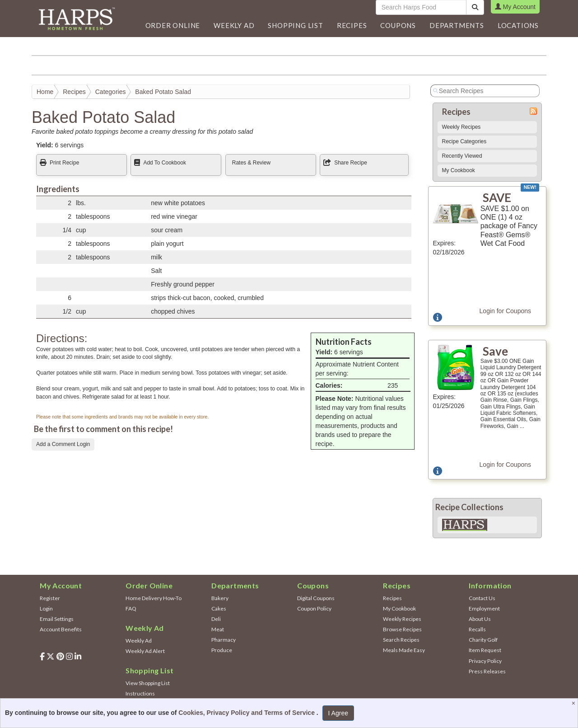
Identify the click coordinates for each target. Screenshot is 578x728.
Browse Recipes (402, 629)
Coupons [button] (398, 25)
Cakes (219, 608)
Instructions (140, 693)
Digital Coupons (316, 598)
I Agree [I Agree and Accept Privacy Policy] (338, 713)
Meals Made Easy (404, 650)
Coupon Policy (314, 608)
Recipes (74, 92)
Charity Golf (483, 640)
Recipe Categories (464, 141)
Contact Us (482, 598)
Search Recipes (401, 640)
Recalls (477, 629)
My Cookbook (459, 170)
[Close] (575, 703)
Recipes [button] (352, 25)
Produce (222, 650)
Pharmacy (224, 640)
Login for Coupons (505, 311)
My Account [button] (515, 7)
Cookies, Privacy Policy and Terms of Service (247, 713)
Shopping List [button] (295, 25)
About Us (480, 619)
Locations (518, 25)
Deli (216, 619)
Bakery (220, 598)
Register (50, 598)
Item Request (485, 650)
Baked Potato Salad (163, 92)
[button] (234, 25)
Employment (484, 608)
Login (46, 608)
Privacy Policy (485, 661)
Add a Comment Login (63, 444)
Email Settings (57, 619)
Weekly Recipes (461, 127)
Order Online (173, 25)
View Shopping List (148, 683)
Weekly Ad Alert (145, 651)
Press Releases (487, 671)
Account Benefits (61, 629)
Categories (111, 92)
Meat (218, 629)
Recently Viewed (462, 156)
